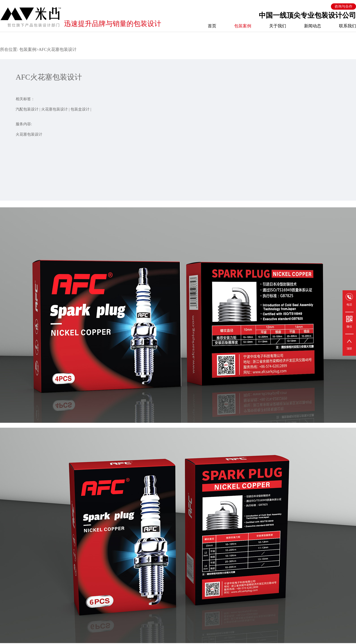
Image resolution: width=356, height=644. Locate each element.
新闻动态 (313, 26)
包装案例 (243, 26)
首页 (212, 26)
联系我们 (347, 26)
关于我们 (278, 26)
